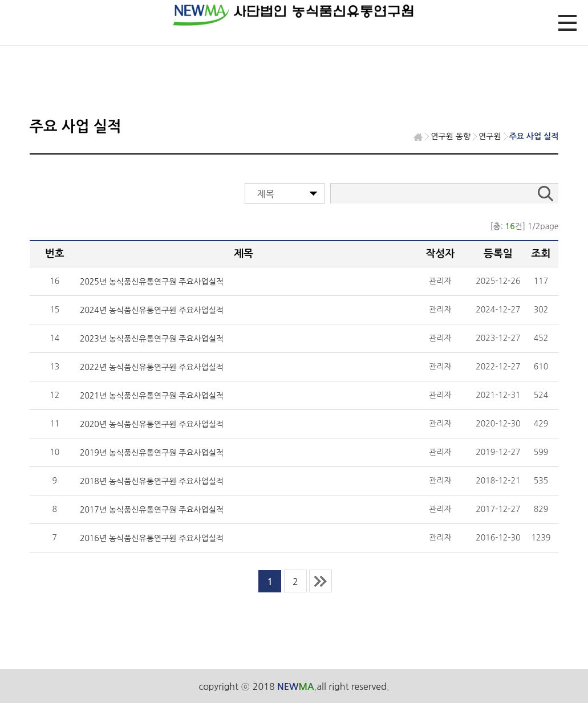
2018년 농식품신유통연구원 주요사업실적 (152, 481)
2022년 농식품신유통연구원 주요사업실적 (152, 367)
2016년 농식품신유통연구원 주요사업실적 (152, 538)
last (321, 581)
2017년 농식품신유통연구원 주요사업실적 (152, 510)
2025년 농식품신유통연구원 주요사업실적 (152, 282)
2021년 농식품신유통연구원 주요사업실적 (152, 396)
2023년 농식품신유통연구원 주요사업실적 (152, 339)
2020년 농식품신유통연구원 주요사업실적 (152, 424)
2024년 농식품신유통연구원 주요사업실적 (152, 310)
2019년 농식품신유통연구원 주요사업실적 (152, 453)
